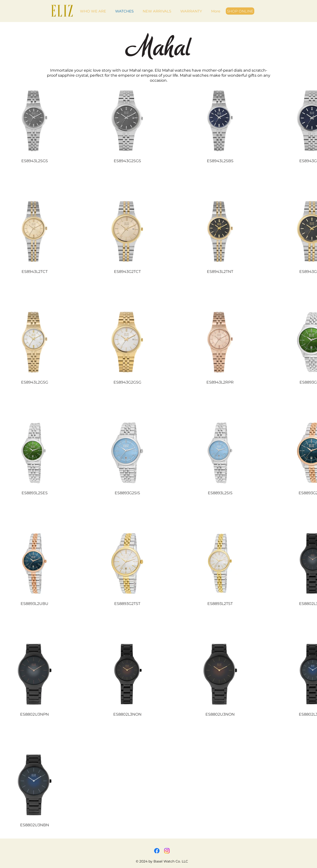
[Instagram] (167, 851)
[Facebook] (157, 851)
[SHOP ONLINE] (240, 11)
